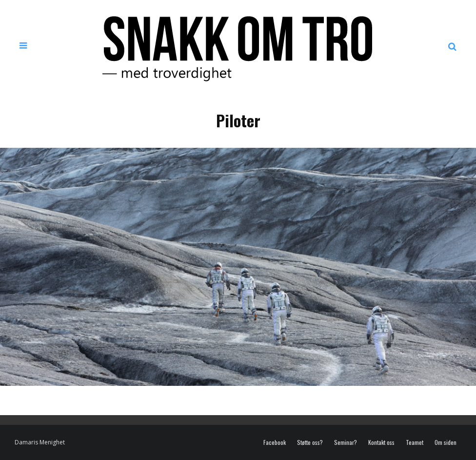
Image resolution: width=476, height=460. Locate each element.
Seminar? (346, 442)
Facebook (275, 442)
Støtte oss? (310, 442)
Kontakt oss (381, 442)
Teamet (415, 442)
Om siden (446, 442)
